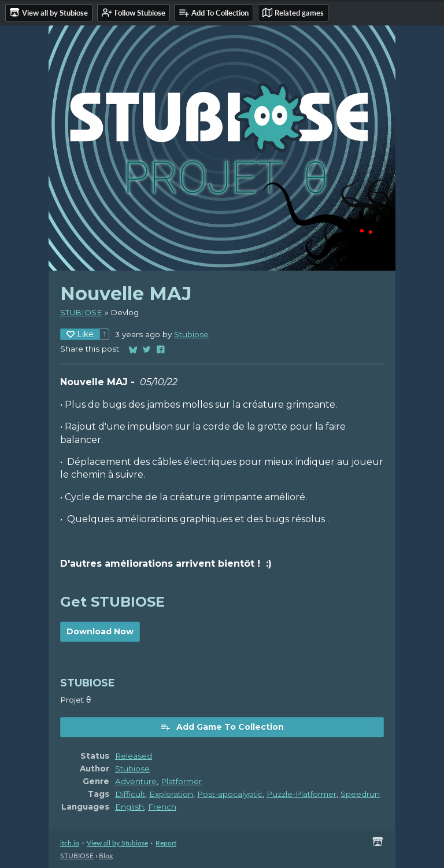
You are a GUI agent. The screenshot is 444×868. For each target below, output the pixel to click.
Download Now (100, 631)
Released (134, 756)
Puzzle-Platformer (301, 794)
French (162, 807)
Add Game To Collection (222, 727)
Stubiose (191, 334)
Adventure (136, 781)
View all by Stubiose (117, 843)
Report (166, 843)
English (129, 807)
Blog (106, 856)
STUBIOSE (81, 312)
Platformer (181, 781)
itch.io (70, 843)
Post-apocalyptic (230, 794)
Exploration (171, 794)
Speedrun (360, 794)
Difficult (130, 794)
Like (80, 334)
